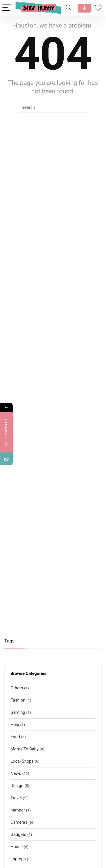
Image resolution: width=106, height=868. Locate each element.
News (16, 773)
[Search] (68, 8)
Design (17, 786)
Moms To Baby (24, 749)
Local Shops (22, 761)
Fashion (18, 700)
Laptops (18, 859)
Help (15, 725)
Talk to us (84, 8)
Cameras (19, 822)
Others (17, 688)
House (17, 847)
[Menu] (7, 8)
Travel (16, 798)
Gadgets (18, 834)
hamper (18, 810)
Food (15, 737)
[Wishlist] (98, 8)
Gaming (18, 712)
